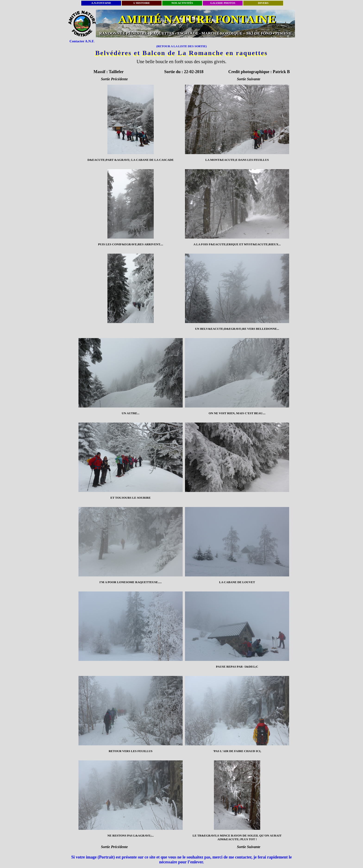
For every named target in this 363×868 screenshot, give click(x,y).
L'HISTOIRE (142, 3)
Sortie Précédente (114, 79)
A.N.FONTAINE (101, 3)
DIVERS (263, 3)
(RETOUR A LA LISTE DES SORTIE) (181, 46)
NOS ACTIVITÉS (182, 3)
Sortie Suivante (249, 79)
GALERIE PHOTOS (223, 3)
